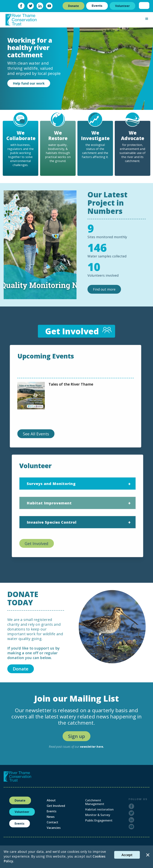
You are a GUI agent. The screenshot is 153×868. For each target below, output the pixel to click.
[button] (147, 19)
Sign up (76, 736)
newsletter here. (92, 747)
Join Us (51, 390)
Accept (127, 855)
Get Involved (39, 543)
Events (97, 6)
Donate (73, 6)
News (59, 817)
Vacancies (62, 828)
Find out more (104, 289)
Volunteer (122, 6)
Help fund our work (29, 83)
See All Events (34, 434)
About (60, 800)
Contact (61, 822)
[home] (21, 20)
